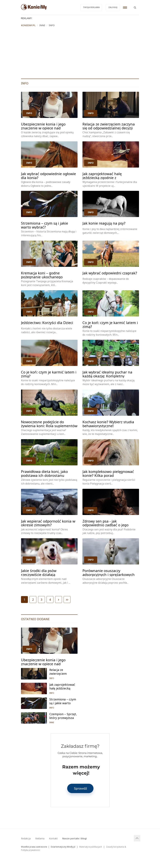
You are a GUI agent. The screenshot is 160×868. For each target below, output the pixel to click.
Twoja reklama (91, 7)
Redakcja (26, 838)
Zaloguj (113, 7)
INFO (29, 113)
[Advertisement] (80, 54)
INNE (52, 722)
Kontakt (53, 838)
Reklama (40, 838)
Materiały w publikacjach (91, 847)
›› (67, 599)
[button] (135, 6)
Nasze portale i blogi (75, 838)
